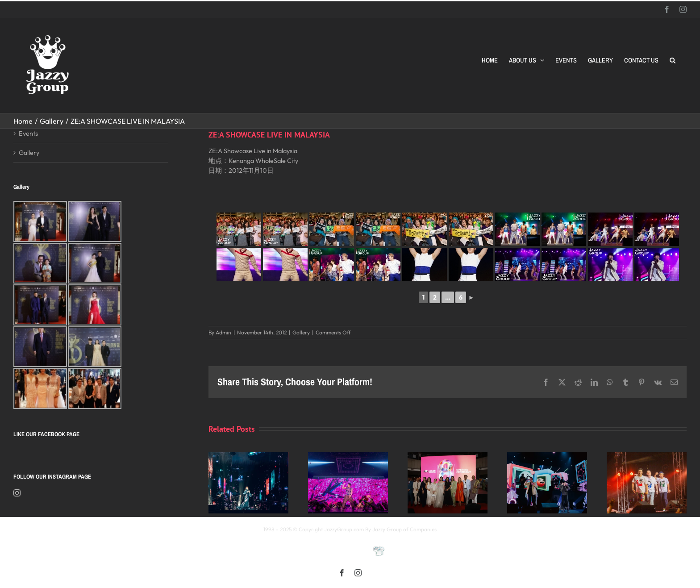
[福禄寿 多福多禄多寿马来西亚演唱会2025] (647, 457)
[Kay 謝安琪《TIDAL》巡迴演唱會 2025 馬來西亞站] (248, 457)
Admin (223, 332)
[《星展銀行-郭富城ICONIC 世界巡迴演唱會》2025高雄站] (348, 457)
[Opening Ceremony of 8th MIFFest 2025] (448, 457)
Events (28, 133)
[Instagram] (17, 493)
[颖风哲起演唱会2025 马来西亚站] (547, 457)
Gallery (301, 332)
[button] (673, 60)
